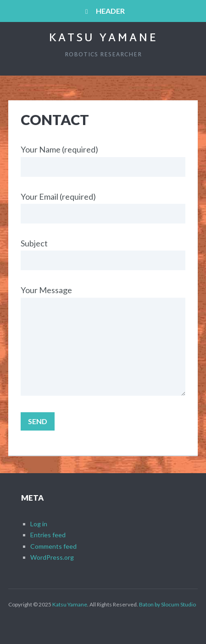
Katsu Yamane (103, 38)
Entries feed (48, 535)
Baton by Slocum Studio (167, 604)
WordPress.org (52, 557)
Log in (39, 524)
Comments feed (53, 546)
